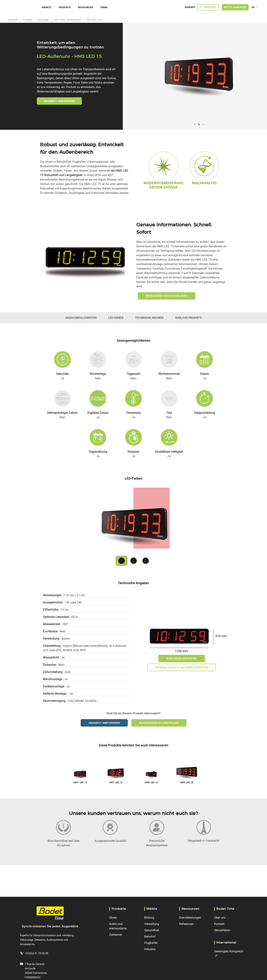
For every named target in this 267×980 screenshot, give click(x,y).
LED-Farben (116, 318)
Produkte (65, 7)
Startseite (13, 19)
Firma (104, 7)
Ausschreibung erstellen (159, 723)
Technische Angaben (149, 318)
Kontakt (219, 924)
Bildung (149, 918)
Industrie (150, 949)
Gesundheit (152, 930)
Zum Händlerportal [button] (182, 659)
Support (210, 7)
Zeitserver (116, 935)
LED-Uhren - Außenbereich (68, 19)
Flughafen (151, 943)
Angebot (190, 7)
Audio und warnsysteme (118, 926)
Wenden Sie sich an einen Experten (182, 667)
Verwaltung (152, 924)
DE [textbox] (253, 7)
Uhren (113, 918)
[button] (195, 124)
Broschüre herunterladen (167, 296)
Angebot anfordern (59, 101)
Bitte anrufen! (235, 7)
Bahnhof (150, 936)
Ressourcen (85, 7)
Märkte (46, 7)
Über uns (220, 918)
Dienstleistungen (190, 918)
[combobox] (255, 7)
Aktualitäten (222, 930)
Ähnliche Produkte (188, 318)
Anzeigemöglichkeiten (81, 318)
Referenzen (186, 924)
